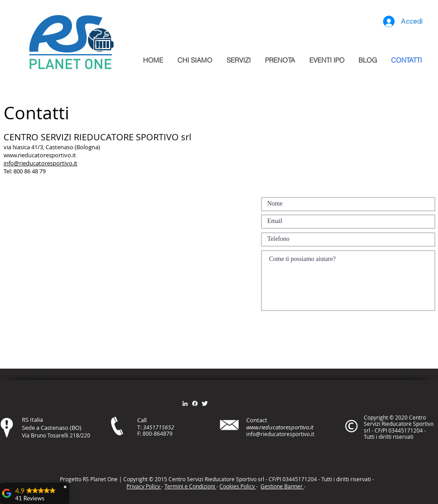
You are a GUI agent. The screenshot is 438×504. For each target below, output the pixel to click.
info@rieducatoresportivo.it (40, 163)
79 (169, 433)
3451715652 (159, 427)
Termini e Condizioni (190, 486)
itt (345, 479)
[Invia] (402, 323)
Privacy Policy (144, 486)
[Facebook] (195, 403)
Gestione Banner (282, 486)
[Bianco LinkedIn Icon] (185, 403)
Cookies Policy (238, 486)
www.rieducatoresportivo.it (40, 155)
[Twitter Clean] (205, 403)
